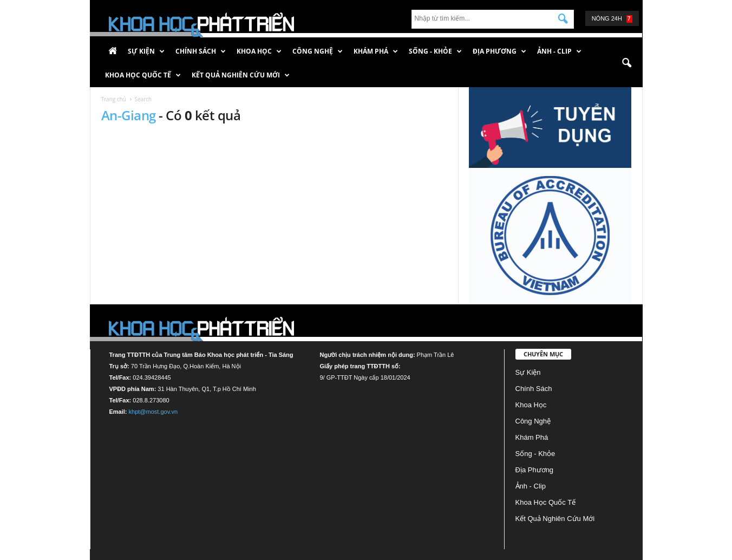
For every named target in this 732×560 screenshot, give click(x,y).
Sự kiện (146, 51)
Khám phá (376, 51)
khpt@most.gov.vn (153, 412)
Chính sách (201, 51)
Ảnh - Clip (559, 51)
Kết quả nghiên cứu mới (241, 75)
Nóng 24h (612, 19)
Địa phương (499, 51)
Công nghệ (318, 51)
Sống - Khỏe (435, 51)
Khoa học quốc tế (143, 75)
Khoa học (259, 51)
